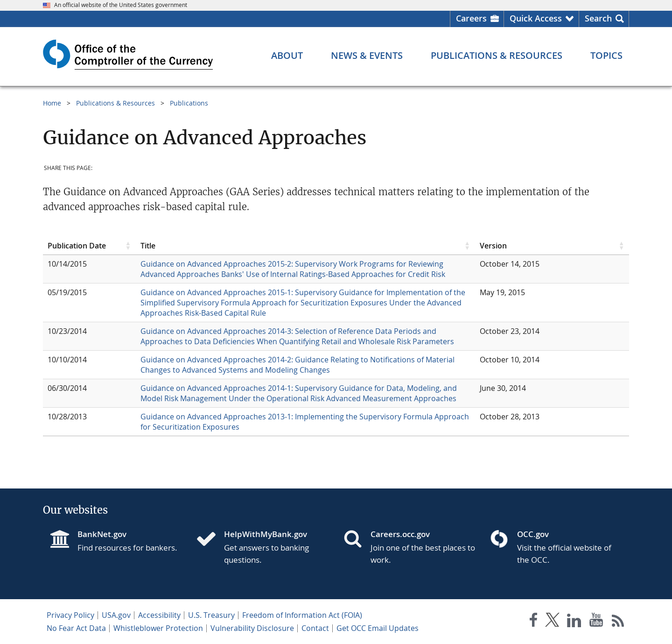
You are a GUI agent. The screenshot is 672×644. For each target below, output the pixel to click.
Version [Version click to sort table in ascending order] (493, 246)
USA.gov (116, 615)
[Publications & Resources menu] (497, 56)
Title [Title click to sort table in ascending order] (148, 246)
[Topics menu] (606, 56)
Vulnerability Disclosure (252, 628)
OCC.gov (533, 534)
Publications (189, 103)
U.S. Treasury (211, 615)
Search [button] (598, 18)
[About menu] (287, 56)
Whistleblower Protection (158, 628)
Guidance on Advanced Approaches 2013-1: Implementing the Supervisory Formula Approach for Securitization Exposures (305, 422)
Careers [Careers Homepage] (471, 18)
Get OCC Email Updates (378, 628)
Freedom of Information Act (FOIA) (302, 615)
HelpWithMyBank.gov (266, 534)
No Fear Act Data (76, 628)
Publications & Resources (115, 103)
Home (52, 103)
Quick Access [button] (536, 18)
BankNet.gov (102, 534)
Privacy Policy (70, 615)
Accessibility (159, 615)
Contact (315, 628)
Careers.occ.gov (400, 534)
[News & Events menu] (367, 56)
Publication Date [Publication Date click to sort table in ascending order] (77, 246)
